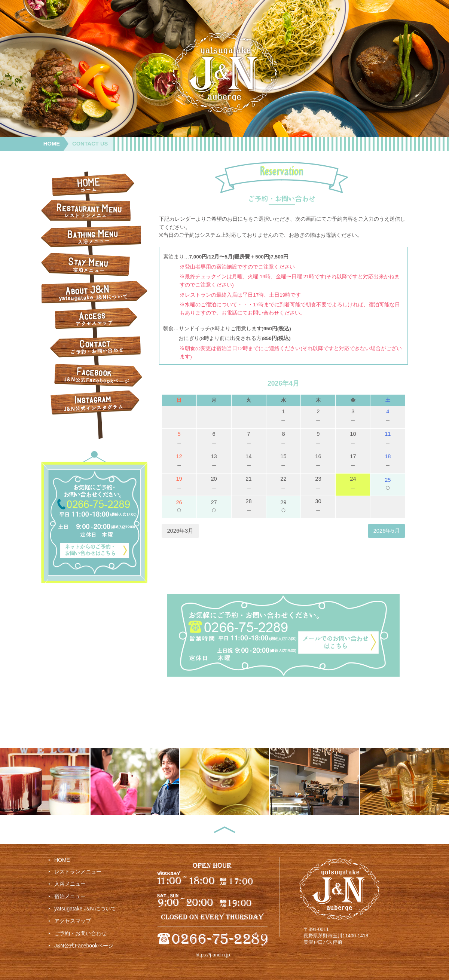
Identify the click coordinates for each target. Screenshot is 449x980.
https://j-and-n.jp (213, 955)
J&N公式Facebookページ (84, 946)
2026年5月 (387, 531)
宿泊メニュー (70, 896)
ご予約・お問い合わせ (80, 933)
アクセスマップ (73, 921)
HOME (52, 144)
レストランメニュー (78, 872)
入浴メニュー (70, 884)
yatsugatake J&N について (85, 909)
